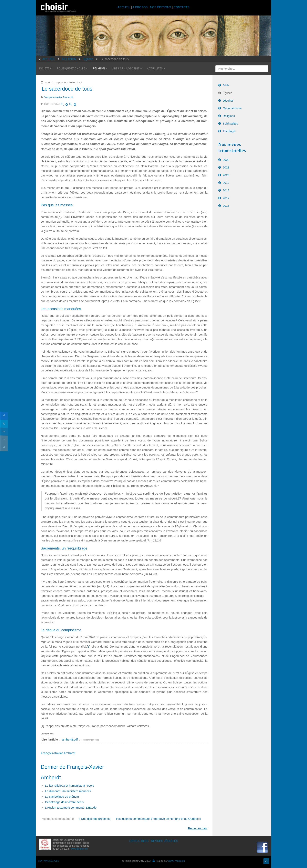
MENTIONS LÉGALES (48, 861)
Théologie (229, 131)
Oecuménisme (232, 108)
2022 (226, 160)
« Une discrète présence (94, 819)
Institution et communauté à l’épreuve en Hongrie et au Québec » (159, 819)
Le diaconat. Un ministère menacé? (68, 791)
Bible (226, 85)
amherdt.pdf (70, 739)
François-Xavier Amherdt (58, 97)
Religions (229, 116)
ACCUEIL (124, 7)
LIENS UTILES (139, 841)
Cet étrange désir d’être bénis (64, 802)
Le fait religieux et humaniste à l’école (70, 786)
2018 (226, 190)
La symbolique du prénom (62, 797)
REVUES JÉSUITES (165, 841)
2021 (226, 167)
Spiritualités (230, 123)
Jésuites (228, 101)
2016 (226, 206)
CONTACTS (182, 7)
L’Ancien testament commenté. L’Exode (71, 807)
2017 (226, 198)
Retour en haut (198, 828)
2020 (226, 175)
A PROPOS (140, 7)
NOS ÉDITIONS (161, 7)
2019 (226, 183)
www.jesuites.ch (79, 849)
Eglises (228, 93)
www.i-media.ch (176, 861)
